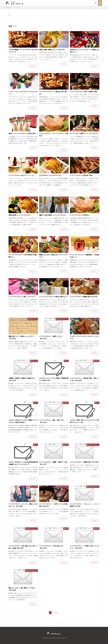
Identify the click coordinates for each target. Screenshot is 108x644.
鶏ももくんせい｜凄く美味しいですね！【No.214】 (22, 589)
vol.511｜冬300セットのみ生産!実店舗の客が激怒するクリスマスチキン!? (23, 463)
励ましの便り (35, 361)
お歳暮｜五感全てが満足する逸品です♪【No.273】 (22, 379)
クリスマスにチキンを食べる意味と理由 (84, 92)
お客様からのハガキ (33, 319)
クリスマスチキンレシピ (32, 158)
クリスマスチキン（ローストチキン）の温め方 (54, 135)
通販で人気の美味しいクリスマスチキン (53, 215)
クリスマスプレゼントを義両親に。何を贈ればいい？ (84, 256)
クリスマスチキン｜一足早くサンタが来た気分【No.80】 (54, 505)
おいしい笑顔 (35, 487)
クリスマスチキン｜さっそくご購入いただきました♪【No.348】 (23, 505)
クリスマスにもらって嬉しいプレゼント (22, 297)
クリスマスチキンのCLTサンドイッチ (21, 175)
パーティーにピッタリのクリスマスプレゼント (23, 93)
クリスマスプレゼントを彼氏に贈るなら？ (54, 297)
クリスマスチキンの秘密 (94, 158)
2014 (67, 361)
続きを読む (33, 66)
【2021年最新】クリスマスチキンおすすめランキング (23, 51)
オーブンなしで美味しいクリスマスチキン (84, 133)
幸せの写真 (66, 32)
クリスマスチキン (17, 8)
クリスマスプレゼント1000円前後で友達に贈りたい (23, 256)
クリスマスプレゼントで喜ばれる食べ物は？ (53, 93)
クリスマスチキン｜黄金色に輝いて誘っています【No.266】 (84, 379)
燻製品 (67, 529)
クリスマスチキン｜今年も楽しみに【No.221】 (51, 547)
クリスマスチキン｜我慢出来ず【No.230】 (85, 462)
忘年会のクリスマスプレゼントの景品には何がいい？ (84, 51)
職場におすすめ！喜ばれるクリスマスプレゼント (54, 256)
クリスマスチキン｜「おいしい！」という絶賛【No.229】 (84, 505)
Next (56, 613)
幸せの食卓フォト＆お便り (63, 487)
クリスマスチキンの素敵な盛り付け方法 (84, 297)
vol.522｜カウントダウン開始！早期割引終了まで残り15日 (54, 379)
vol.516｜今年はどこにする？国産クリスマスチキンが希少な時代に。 (23, 421)
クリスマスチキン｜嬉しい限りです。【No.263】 (52, 421)
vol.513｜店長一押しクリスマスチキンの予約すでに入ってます (85, 421)
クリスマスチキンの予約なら (80, 215)
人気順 (15, 26)
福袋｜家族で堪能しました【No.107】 (52, 50)
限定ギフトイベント (33, 32)
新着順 (10, 26)
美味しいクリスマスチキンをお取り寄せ (22, 133)
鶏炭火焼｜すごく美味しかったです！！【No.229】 (22, 337)
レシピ (97, 319)
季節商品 (97, 361)
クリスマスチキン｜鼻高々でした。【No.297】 (51, 337)
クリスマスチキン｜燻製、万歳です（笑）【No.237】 (54, 463)
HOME (9, 8)
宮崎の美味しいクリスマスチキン (20, 215)
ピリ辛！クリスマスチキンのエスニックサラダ (84, 337)
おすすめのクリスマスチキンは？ (51, 175)
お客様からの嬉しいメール (63, 319)
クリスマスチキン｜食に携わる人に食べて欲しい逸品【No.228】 (23, 547)
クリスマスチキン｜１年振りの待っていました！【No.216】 (84, 547)
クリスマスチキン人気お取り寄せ (81, 175)
